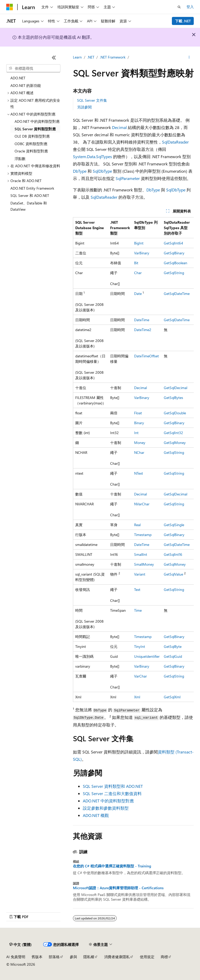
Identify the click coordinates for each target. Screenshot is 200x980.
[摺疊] (54, 57)
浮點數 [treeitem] (20, 159)
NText (139, 473)
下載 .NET (183, 21)
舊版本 (37, 957)
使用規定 (147, 957)
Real (137, 525)
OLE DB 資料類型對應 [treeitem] (32, 136)
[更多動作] (189, 57)
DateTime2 (143, 330)
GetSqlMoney (175, 443)
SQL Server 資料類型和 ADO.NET (113, 786)
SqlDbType (102, 171)
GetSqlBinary (174, 253)
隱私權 (89, 957)
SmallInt (141, 554)
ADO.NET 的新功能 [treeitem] (26, 85)
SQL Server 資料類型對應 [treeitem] (35, 129)
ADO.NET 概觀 (96, 815)
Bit (136, 263)
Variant (140, 574)
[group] (133, 460)
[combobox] (33, 68)
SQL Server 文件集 (92, 100)
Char (138, 273)
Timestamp (143, 535)
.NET (91, 57)
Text (137, 589)
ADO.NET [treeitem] (18, 78)
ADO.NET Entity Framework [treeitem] (32, 188)
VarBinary (142, 253)
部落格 (54, 957)
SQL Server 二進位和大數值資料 (112, 793)
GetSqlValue (173, 574)
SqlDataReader (175, 142)
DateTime (142, 320)
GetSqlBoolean (176, 263)
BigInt (139, 243)
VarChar (140, 676)
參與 (73, 957)
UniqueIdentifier (147, 656)
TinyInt (140, 646)
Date (138, 294)
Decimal (119, 127)
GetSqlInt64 (173, 243)
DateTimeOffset (146, 356)
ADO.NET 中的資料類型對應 (108, 801)
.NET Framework (113, 57)
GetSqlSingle (174, 525)
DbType (80, 171)
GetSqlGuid (173, 656)
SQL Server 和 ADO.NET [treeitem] (30, 195)
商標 (164, 957)
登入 (190, 7)
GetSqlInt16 (173, 554)
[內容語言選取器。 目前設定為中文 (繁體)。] (21, 945)
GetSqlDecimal (176, 388)
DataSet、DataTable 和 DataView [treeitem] (29, 206)
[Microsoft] (10, 7)
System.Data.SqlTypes (92, 156)
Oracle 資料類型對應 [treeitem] (31, 151)
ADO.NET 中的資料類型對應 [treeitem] (37, 121)
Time (138, 610)
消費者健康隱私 (117, 957)
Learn (77, 57)
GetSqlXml (172, 697)
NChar (139, 452)
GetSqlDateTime (177, 294)
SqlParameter (128, 178)
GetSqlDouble (175, 413)
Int (136, 433)
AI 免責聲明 (16, 957)
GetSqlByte (173, 646)
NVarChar (142, 504)
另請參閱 (84, 107)
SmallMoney (144, 564)
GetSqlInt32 (173, 433)
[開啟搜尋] (179, 7)
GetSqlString (174, 273)
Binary (139, 423)
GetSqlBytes (173, 398)
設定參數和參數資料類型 (106, 808)
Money (140, 443)
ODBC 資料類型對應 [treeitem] (31, 144)
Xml (137, 697)
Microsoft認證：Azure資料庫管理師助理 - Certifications (118, 888)
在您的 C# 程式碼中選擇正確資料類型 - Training (112, 866)
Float (138, 413)
